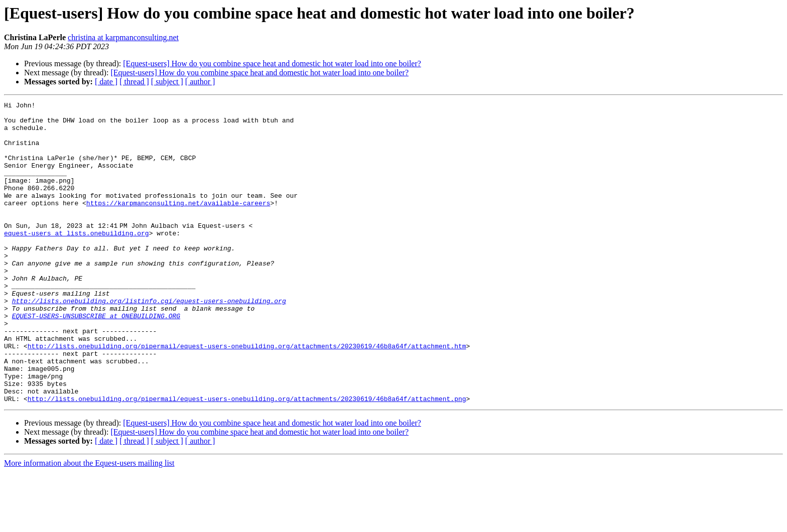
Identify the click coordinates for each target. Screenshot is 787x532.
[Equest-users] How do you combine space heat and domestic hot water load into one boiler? (272, 63)
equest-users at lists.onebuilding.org (77, 260)
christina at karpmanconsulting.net (123, 37)
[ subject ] (167, 82)
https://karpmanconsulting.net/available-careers (178, 224)
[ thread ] (134, 82)
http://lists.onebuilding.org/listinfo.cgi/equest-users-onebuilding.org (149, 341)
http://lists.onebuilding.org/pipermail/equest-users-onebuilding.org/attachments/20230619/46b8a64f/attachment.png (247, 459)
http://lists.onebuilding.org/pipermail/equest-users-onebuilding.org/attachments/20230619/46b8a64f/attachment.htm (247, 395)
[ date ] (106, 82)
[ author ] (200, 82)
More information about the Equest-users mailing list (89, 523)
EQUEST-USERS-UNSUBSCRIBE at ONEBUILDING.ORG (96, 359)
